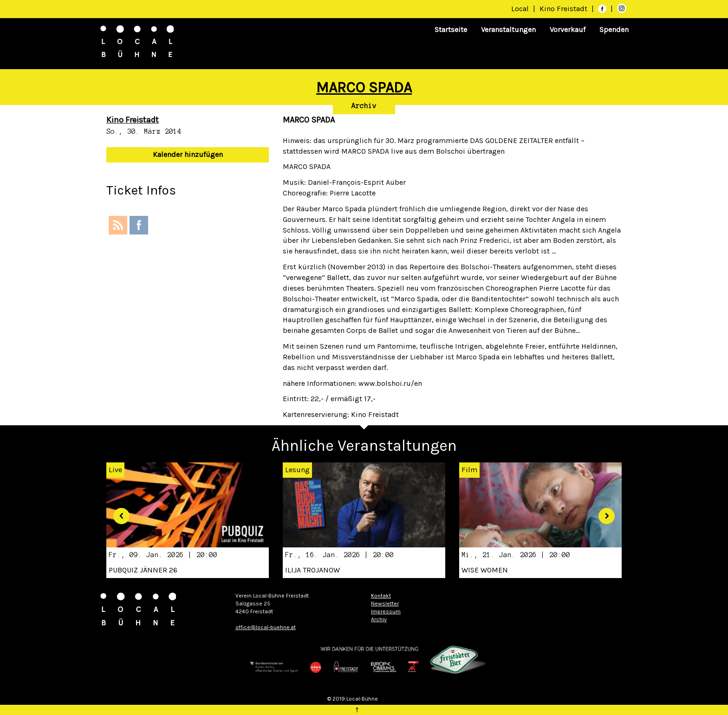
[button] (118, 513)
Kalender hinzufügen (188, 154)
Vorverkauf (568, 29)
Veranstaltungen (508, 29)
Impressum (386, 611)
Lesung (297, 470)
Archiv (364, 106)
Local (520, 9)
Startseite (451, 29)
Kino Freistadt (564, 9)
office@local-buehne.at (266, 627)
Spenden (614, 29)
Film (469, 470)
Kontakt (381, 596)
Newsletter (385, 604)
